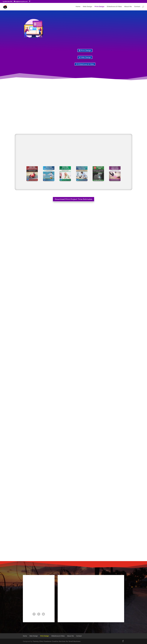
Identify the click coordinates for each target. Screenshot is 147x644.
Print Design (99, 7)
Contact (137, 7)
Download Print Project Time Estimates (73, 199)
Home (78, 7)
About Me (128, 7)
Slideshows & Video (114, 7)
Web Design (87, 7)
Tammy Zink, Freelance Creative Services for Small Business (57, 641)
